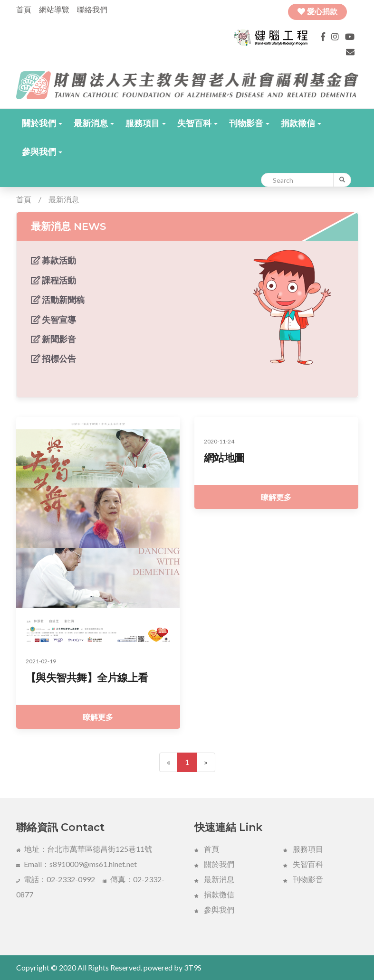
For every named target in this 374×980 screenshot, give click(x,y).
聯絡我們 (92, 9)
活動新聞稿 (58, 300)
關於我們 (42, 123)
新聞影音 (53, 339)
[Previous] (168, 762)
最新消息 (94, 123)
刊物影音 (249, 123)
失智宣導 (53, 320)
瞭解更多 (98, 717)
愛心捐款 (317, 12)
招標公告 (53, 358)
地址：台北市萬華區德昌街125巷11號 (84, 849)
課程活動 (53, 280)
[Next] (206, 762)
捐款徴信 (214, 894)
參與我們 (42, 151)
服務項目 (146, 123)
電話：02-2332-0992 (56, 879)
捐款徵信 (301, 123)
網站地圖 (224, 458)
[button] (42, 123)
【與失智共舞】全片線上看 (87, 678)
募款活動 (53, 260)
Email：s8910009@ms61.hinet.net (77, 864)
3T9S (193, 967)
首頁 (24, 9)
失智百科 (197, 123)
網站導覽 (54, 9)
